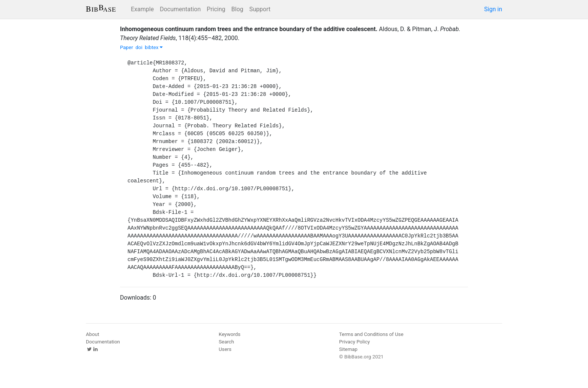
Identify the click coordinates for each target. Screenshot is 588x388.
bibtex (154, 47)
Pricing (216, 9)
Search (226, 342)
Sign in (493, 9)
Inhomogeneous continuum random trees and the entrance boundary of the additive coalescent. (249, 29)
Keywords (229, 334)
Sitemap (348, 349)
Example (142, 9)
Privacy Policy (354, 342)
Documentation (180, 9)
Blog (237, 9)
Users (225, 349)
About (93, 334)
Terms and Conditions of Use (371, 334)
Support (260, 9)
